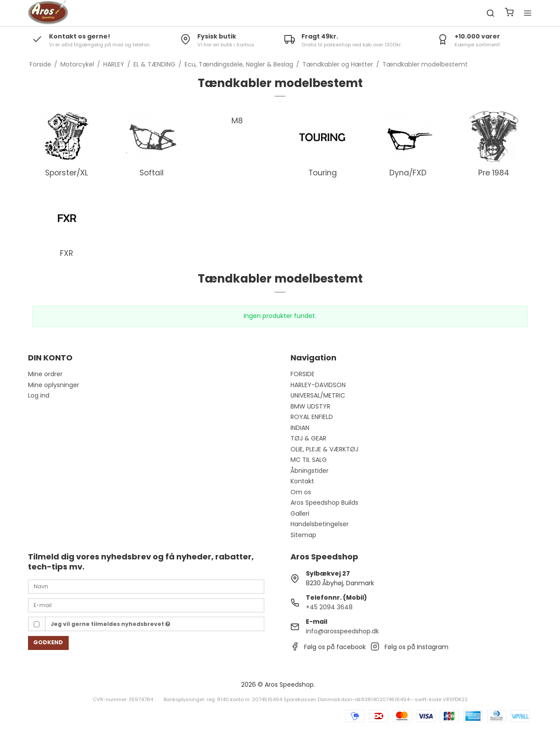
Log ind (39, 395)
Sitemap (303, 535)
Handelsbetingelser (320, 524)
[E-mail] (146, 605)
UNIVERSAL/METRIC (318, 395)
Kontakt (302, 481)
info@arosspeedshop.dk (342, 631)
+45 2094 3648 (329, 607)
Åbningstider (310, 471)
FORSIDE (303, 374)
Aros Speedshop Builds (324, 503)
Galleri (300, 513)
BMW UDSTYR (310, 406)
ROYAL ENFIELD (312, 417)
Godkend (48, 642)
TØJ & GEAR (308, 438)
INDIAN (300, 428)
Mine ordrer (45, 374)
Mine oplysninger (54, 385)
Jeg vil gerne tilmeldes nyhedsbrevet (110, 624)
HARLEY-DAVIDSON (318, 385)
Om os (301, 492)
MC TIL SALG (309, 460)
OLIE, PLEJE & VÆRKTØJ (324, 449)
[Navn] (146, 586)
